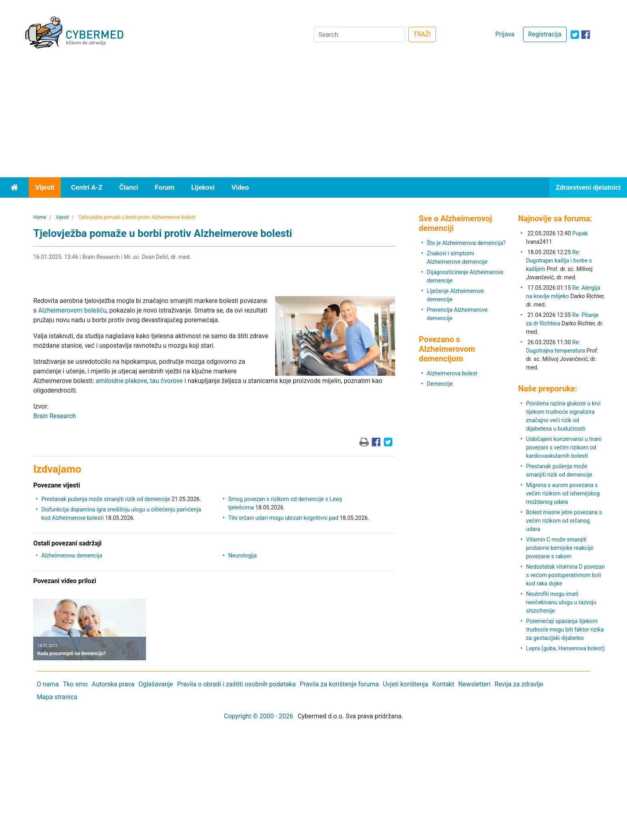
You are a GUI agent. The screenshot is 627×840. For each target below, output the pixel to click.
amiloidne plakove (121, 381)
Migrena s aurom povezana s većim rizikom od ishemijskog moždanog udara (563, 493)
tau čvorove (166, 381)
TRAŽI (422, 34)
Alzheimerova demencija (72, 555)
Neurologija (243, 555)
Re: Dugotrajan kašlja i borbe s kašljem (559, 261)
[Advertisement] (313, 117)
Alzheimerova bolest (452, 373)
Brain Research (55, 416)
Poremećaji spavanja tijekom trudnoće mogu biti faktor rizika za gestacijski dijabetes (565, 629)
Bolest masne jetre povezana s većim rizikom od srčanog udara (564, 521)
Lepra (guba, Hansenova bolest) (565, 648)
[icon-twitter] (575, 35)
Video (240, 187)
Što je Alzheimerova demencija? (466, 243)
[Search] (359, 34)
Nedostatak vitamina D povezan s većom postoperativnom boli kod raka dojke (565, 575)
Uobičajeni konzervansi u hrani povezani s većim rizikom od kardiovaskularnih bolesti (564, 447)
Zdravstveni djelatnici (588, 187)
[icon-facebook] (586, 35)
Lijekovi (203, 187)
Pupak (580, 233)
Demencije (440, 384)
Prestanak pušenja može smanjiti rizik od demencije (106, 499)
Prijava (505, 34)
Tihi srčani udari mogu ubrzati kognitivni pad (283, 518)
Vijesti (45, 187)
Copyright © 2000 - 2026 (259, 716)
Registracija (545, 34)
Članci (129, 187)
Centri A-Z (87, 187)
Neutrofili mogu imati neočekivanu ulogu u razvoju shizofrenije (561, 602)
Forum (165, 187)
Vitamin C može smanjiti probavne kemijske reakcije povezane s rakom (559, 548)
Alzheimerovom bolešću (72, 310)
